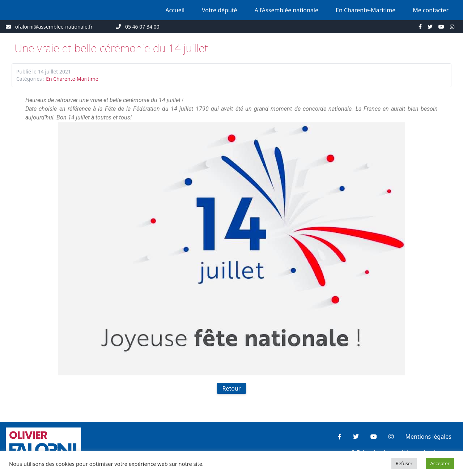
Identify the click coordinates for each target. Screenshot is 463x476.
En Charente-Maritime (366, 10)
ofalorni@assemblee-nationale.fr (54, 27)
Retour (232, 388)
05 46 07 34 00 (142, 27)
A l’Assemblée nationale (286, 10)
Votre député (220, 10)
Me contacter (431, 10)
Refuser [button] (404, 463)
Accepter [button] (440, 463)
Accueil (175, 10)
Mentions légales (428, 437)
